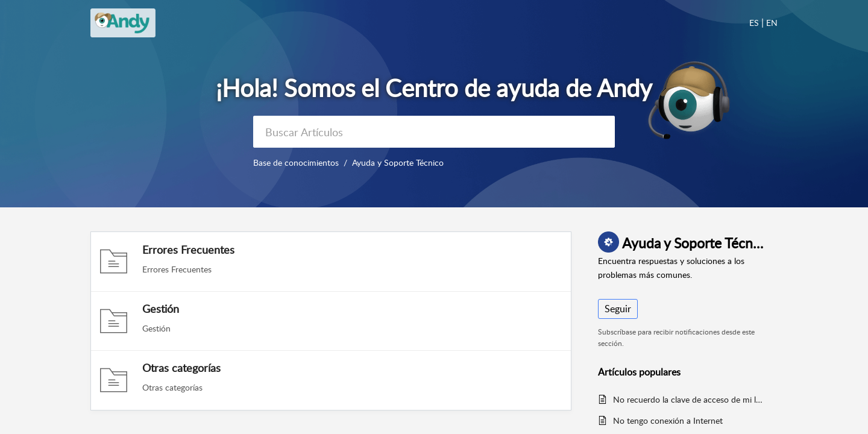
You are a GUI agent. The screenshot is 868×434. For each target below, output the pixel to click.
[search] (434, 132)
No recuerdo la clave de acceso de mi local (689, 399)
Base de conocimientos (296, 162)
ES (754, 23)
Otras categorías (181, 368)
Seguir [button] (618, 309)
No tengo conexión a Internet (668, 420)
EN (772, 23)
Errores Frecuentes (188, 250)
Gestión (161, 309)
